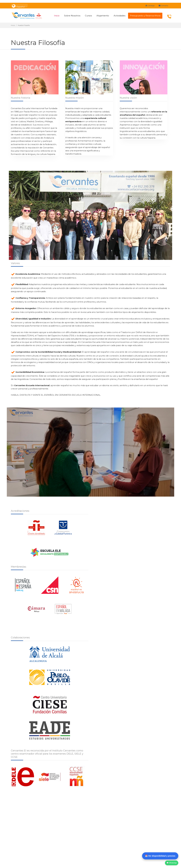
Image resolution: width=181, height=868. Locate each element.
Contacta (163, 6)
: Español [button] (19, 6)
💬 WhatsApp (172, 863)
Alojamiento (103, 16)
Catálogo (150, 6)
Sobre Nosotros (72, 16)
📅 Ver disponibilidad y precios (160, 856)
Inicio (57, 16)
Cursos (88, 16)
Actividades (119, 16)
